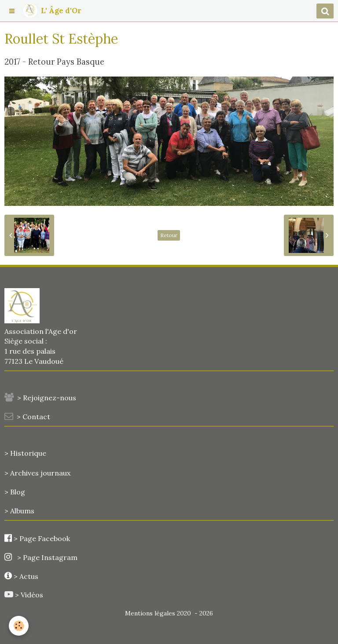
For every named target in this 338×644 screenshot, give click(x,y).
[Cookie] (19, 626)
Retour (169, 235)
